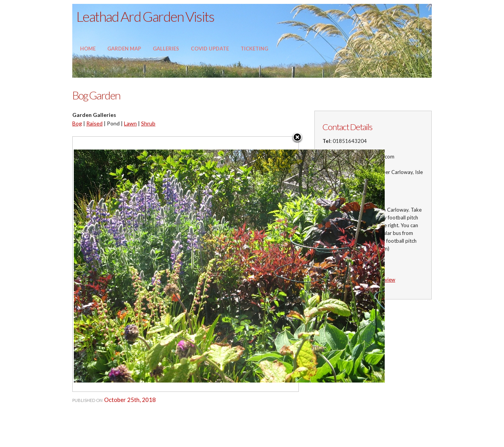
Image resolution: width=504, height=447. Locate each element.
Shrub (148, 123)
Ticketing (254, 49)
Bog (77, 123)
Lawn (130, 123)
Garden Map (124, 49)
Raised (94, 123)
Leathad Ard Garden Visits (145, 16)
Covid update (210, 49)
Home (88, 49)
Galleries (166, 49)
